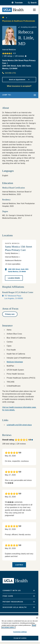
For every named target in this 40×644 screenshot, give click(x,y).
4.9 (14, 53)
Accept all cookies (20, 638)
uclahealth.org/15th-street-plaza (19, 425)
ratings (8, 56)
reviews (19, 56)
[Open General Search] (32, 3)
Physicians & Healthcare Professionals (19, 21)
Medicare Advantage (15, 362)
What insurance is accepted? (19, 86)
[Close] (37, 618)
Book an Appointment (19, 80)
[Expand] (34, 591)
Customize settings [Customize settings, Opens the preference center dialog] (20, 632)
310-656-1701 (9, 73)
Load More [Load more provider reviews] (19, 565)
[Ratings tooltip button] (26, 56)
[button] (17, 3)
